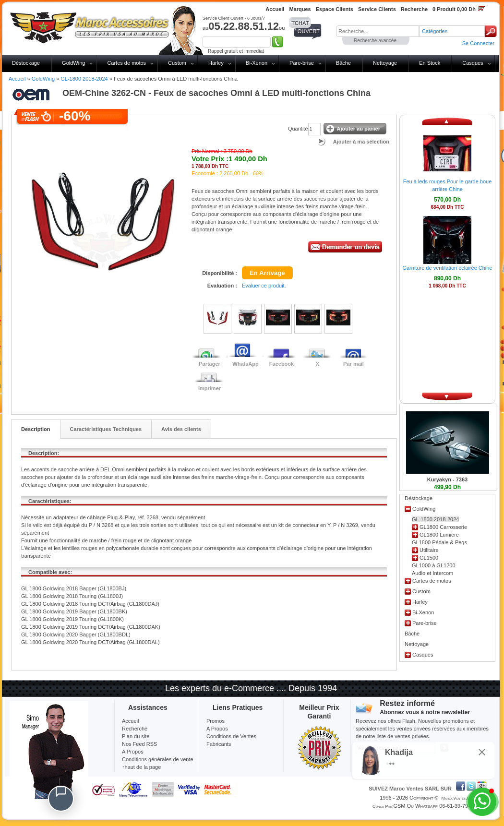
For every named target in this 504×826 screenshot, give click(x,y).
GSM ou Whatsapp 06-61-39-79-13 (434, 806)
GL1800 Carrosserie (443, 527)
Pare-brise (302, 63)
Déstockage (26, 63)
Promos (216, 721)
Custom (177, 63)
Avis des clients (181, 429)
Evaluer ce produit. (264, 286)
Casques (473, 63)
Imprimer (210, 388)
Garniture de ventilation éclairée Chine (447, 268)
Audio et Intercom (432, 573)
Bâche (343, 63)
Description (36, 429)
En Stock (430, 63)
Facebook (282, 364)
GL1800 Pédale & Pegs (439, 542)
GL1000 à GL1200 (434, 565)
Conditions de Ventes (231, 736)
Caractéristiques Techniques (106, 429)
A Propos (217, 729)
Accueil (17, 79)
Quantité (298, 129)
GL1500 (429, 558)
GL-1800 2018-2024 (84, 79)
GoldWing (73, 63)
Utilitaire (429, 550)
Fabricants (219, 744)
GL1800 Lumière (439, 535)
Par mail (354, 364)
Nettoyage (385, 63)
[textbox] (378, 31)
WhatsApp (245, 364)
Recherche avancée (375, 41)
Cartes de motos (126, 63)
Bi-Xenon (257, 63)
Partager (210, 364)
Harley (216, 63)
